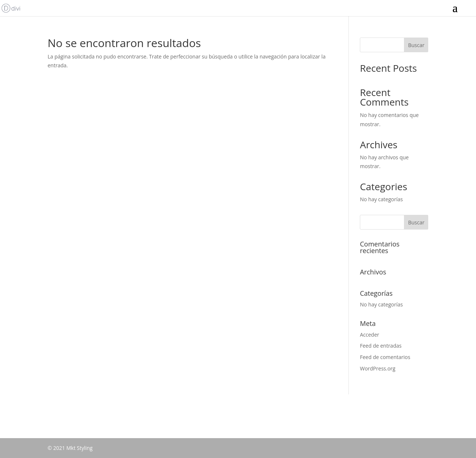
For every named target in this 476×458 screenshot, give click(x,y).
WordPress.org (377, 368)
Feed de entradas (381, 346)
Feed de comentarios (385, 357)
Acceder (369, 335)
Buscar (416, 45)
